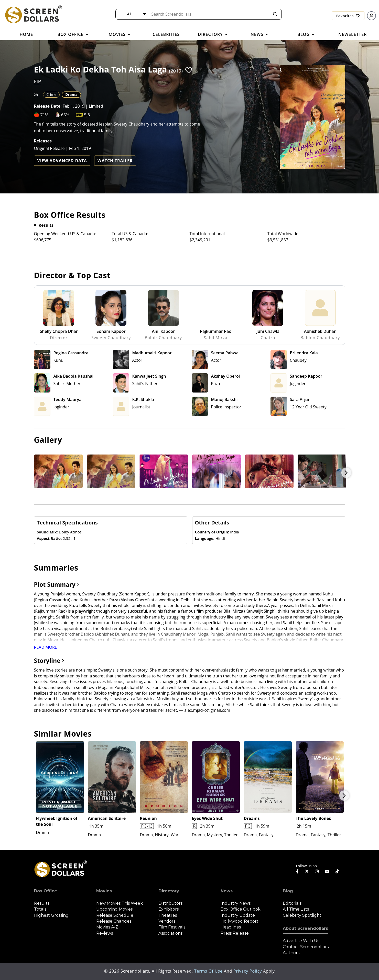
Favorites (348, 16)
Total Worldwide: (283, 234)
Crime (51, 94)
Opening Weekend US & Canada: (65, 234)
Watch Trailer (115, 161)
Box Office (46, 891)
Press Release (235, 933)
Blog (288, 891)
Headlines (231, 927)
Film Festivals (172, 927)
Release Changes (114, 921)
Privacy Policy (248, 971)
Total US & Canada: (130, 234)
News (227, 891)
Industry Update (238, 915)
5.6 (87, 115)
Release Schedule (115, 915)
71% (45, 115)
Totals (40, 909)
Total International (207, 234)
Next (346, 473)
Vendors (167, 921)
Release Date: (48, 106)
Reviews (105, 933)
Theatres (168, 915)
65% (65, 115)
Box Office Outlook (241, 909)
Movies (104, 891)
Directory (169, 891)
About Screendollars (305, 928)
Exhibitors (169, 909)
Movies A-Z (107, 927)
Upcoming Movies (114, 909)
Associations (170, 933)
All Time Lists (296, 909)
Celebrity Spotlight (302, 915)
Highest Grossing (51, 915)
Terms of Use (209, 971)
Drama (71, 94)
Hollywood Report (240, 921)
